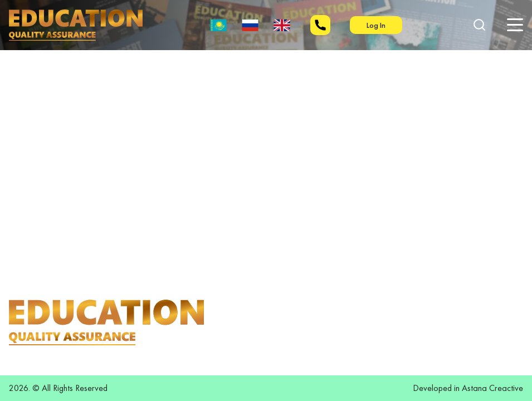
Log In (376, 25)
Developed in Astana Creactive (468, 388)
